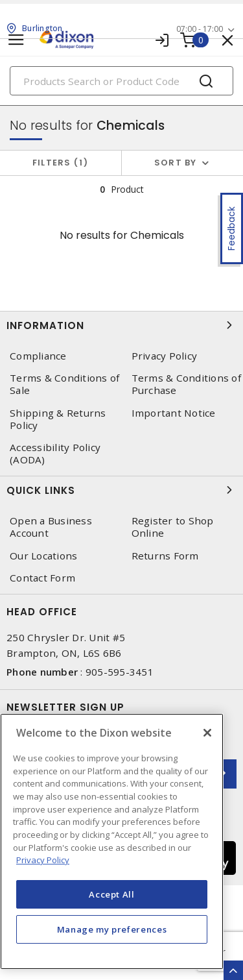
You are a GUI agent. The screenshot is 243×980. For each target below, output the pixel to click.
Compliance (38, 356)
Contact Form (42, 578)
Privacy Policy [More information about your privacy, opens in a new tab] (43, 860)
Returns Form (165, 556)
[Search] (121, 81)
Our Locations (43, 556)
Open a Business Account (51, 527)
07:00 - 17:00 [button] (200, 29)
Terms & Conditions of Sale (64, 384)
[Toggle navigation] (16, 40)
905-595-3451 (120, 672)
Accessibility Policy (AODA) (55, 454)
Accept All (112, 894)
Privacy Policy (165, 356)
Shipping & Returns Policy (58, 419)
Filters (61, 163)
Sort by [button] (176, 163)
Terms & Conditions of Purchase (186, 384)
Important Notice (174, 413)
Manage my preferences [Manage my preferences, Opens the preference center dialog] (112, 929)
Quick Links (121, 490)
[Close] (207, 733)
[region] (112, 841)
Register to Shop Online (173, 527)
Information (121, 325)
